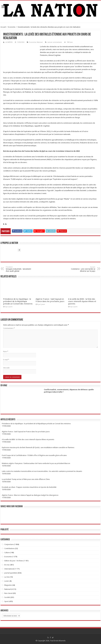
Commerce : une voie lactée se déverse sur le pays (82, 269)
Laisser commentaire (55, 42)
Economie (12, 27)
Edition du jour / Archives (14, 561)
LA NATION (9, 42)
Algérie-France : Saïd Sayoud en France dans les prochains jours (50, 300)
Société (7, 597)
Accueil (3, 27)
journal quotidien (11, 573)
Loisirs (7, 581)
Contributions (9, 548)
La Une (7, 577)
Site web (6, 368)
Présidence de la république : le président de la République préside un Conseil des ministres (18, 301)
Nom (6, 351)
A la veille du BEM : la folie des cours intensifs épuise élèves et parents (82, 301)
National (40, 42)
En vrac (7, 565)
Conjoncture (9, 544)
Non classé (8, 593)
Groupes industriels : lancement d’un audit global (19, 269)
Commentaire (9, 328)
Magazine (8, 585)
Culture (7, 553)
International (9, 569)
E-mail (6, 360)
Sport (6, 601)
